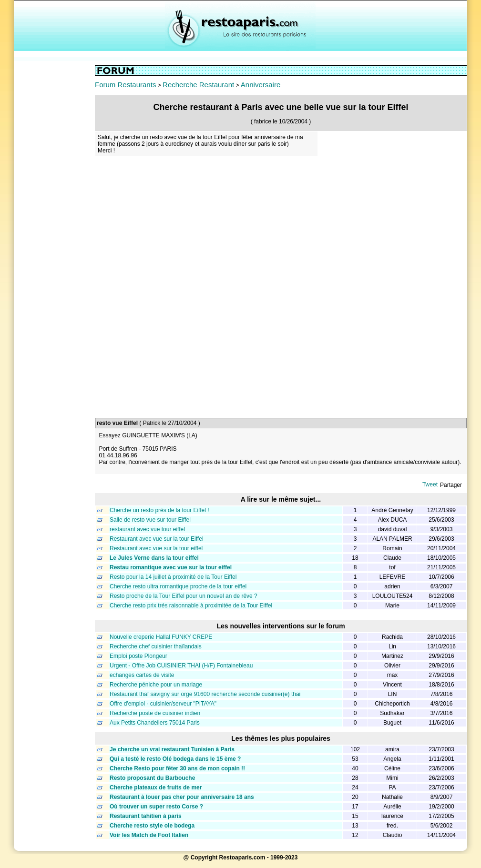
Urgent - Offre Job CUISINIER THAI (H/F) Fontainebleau (181, 666)
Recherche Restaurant (198, 85)
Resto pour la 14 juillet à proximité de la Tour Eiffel (173, 577)
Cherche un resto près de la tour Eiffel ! (159, 510)
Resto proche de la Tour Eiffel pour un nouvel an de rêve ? (184, 596)
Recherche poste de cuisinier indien (155, 713)
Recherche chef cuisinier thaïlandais (156, 646)
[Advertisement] (54, 208)
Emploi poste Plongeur (138, 656)
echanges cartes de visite (142, 675)
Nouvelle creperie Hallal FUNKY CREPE (161, 637)
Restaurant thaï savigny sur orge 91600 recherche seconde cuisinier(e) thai (205, 694)
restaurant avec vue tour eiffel (147, 529)
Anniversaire (261, 85)
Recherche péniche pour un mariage (156, 685)
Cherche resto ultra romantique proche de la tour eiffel (178, 586)
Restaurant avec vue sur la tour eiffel (156, 548)
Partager (451, 485)
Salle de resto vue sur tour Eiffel (150, 520)
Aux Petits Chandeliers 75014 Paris (155, 723)
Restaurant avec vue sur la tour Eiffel (157, 539)
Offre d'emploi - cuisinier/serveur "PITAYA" (163, 704)
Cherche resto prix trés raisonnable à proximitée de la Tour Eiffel (191, 606)
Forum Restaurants (125, 85)
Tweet (430, 484)
